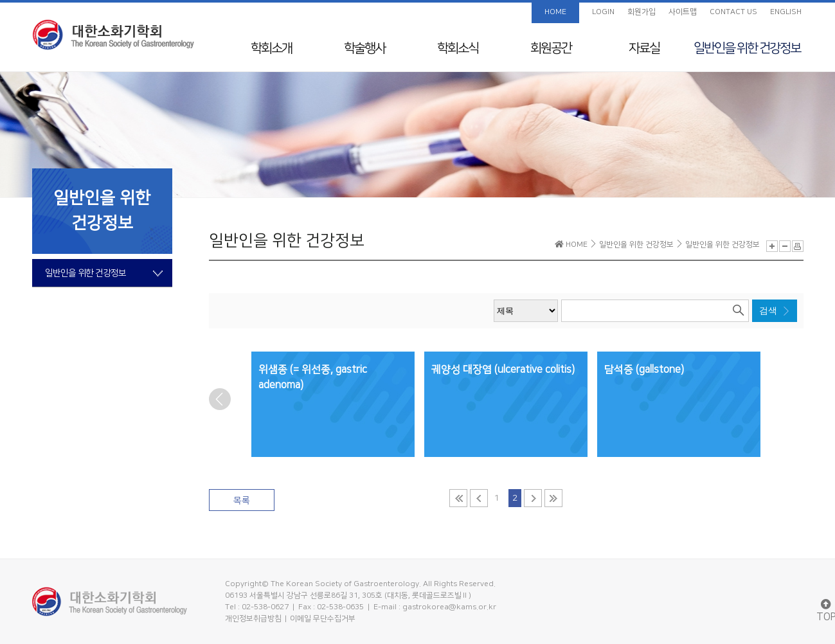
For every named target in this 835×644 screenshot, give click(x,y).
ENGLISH (786, 12)
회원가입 (642, 12)
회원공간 (551, 48)
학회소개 (271, 48)
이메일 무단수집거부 (323, 619)
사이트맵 (683, 12)
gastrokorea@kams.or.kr (449, 607)
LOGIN (603, 12)
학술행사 (364, 48)
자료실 (644, 48)
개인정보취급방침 (253, 619)
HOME (555, 12)
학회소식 (458, 48)
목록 (242, 501)
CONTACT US (733, 12)
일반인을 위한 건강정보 (747, 48)
